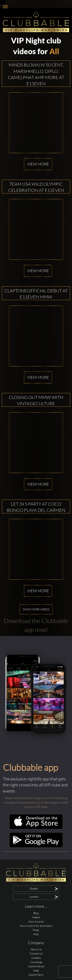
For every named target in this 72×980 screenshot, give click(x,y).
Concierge (36, 962)
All (54, 51)
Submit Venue (36, 966)
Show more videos (36, 609)
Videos (36, 917)
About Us (36, 949)
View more (38, 164)
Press (36, 930)
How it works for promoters (36, 926)
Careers (36, 958)
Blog (36, 913)
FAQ (36, 934)
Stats (36, 970)
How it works (36, 921)
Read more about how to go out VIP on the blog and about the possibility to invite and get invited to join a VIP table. (36, 802)
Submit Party (36, 975)
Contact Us (36, 953)
